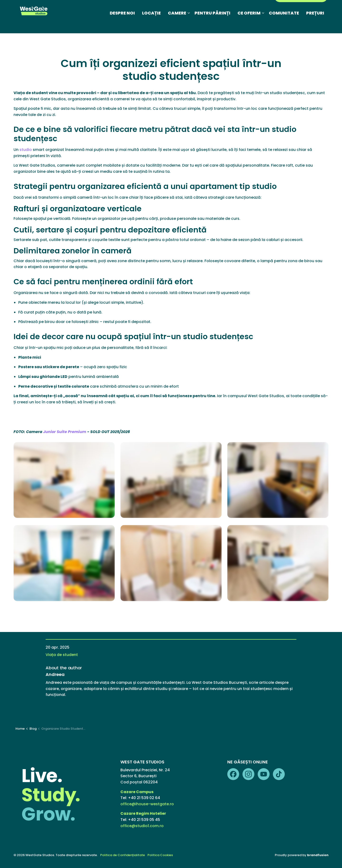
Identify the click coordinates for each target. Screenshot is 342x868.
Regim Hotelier (227, 8)
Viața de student (62, 655)
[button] (64, 480)
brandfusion (318, 855)
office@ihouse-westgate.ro (147, 804)
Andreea (55, 675)
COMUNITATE (284, 25)
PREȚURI (315, 25)
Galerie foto (184, 8)
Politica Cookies (160, 855)
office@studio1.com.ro (142, 826)
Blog (147, 8)
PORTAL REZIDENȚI (301, 8)
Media (162, 8)
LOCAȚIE (151, 25)
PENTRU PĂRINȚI (212, 25)
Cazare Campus (137, 792)
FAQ (204, 8)
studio (26, 150)
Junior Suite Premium (65, 432)
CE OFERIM (249, 25)
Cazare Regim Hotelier (143, 813)
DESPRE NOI (122, 25)
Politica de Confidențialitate (123, 855)
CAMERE (177, 25)
